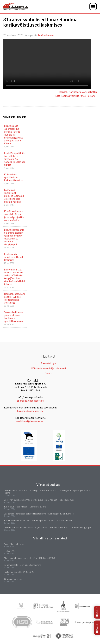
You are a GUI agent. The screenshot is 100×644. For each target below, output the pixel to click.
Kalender (97, 628)
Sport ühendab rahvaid (15, 544)
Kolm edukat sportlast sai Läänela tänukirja (13, 177)
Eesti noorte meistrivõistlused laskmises (13, 257)
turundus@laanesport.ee (31, 411)
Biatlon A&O (10, 551)
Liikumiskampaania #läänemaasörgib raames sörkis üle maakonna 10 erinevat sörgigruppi (14, 237)
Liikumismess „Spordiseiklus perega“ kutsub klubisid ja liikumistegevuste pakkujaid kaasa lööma (14, 135)
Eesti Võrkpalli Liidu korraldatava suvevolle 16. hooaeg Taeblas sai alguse (15, 159)
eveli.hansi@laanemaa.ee (30, 421)
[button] (93, 7)
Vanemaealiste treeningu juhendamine (23, 565)
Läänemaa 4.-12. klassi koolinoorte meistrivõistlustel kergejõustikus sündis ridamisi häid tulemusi (14, 277)
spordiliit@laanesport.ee (30, 401)
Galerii (97, 612)
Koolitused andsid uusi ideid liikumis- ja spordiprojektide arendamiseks (14, 216)
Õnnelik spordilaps (13, 579)
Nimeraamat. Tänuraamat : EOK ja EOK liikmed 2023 (30, 558)
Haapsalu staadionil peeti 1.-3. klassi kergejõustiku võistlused (15, 298)
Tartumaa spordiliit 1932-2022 (19, 572)
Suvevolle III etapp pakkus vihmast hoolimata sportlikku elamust (14, 317)
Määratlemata (46, 35)
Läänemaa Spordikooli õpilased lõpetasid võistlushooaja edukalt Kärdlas (14, 196)
